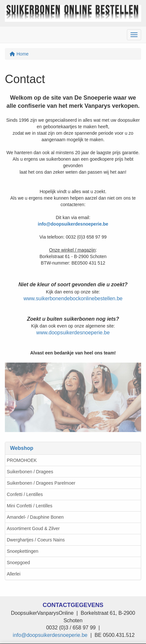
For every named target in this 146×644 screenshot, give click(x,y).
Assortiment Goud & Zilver (33, 528)
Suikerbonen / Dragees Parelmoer (41, 483)
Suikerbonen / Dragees (30, 472)
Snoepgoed (18, 563)
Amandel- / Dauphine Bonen (35, 517)
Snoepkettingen (22, 551)
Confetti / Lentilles (25, 494)
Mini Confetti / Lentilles (30, 506)
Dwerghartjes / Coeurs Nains (36, 540)
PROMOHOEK (22, 460)
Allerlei (14, 574)
